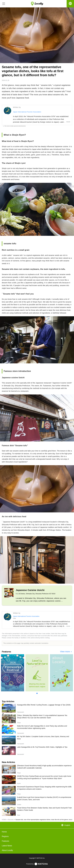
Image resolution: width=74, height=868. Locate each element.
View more (65, 652)
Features (5, 841)
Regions (5, 836)
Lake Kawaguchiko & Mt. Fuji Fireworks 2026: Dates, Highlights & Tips (42, 747)
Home (4, 832)
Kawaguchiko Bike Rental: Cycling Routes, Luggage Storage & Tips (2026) (44, 705)
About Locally (7, 850)
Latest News (7, 846)
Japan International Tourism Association (27, 112)
